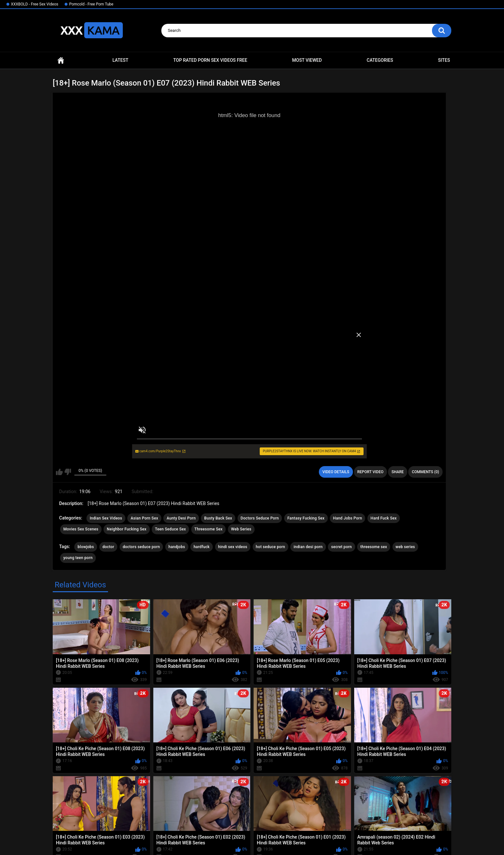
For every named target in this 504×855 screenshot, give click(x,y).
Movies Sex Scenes (81, 529)
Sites (444, 60)
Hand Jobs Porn (347, 518)
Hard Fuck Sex (384, 518)
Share (398, 472)
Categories (380, 60)
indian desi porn (308, 547)
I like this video (59, 472)
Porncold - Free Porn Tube (91, 4)
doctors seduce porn (141, 547)
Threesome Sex (208, 529)
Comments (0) (425, 472)
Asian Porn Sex (144, 518)
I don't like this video (68, 472)
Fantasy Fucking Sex (306, 518)
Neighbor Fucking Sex (126, 529)
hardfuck (202, 547)
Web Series (241, 529)
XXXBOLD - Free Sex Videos (35, 4)
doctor (108, 547)
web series (405, 547)
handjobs (177, 547)
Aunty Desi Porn (181, 518)
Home (61, 60)
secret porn (341, 547)
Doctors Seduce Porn (260, 518)
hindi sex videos (233, 547)
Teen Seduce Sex (170, 529)
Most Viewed (307, 60)
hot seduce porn (270, 547)
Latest (121, 60)
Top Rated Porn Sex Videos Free (210, 60)
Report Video (370, 472)
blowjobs (86, 547)
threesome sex (374, 547)
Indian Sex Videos (106, 518)
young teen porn (78, 558)
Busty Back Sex (218, 518)
